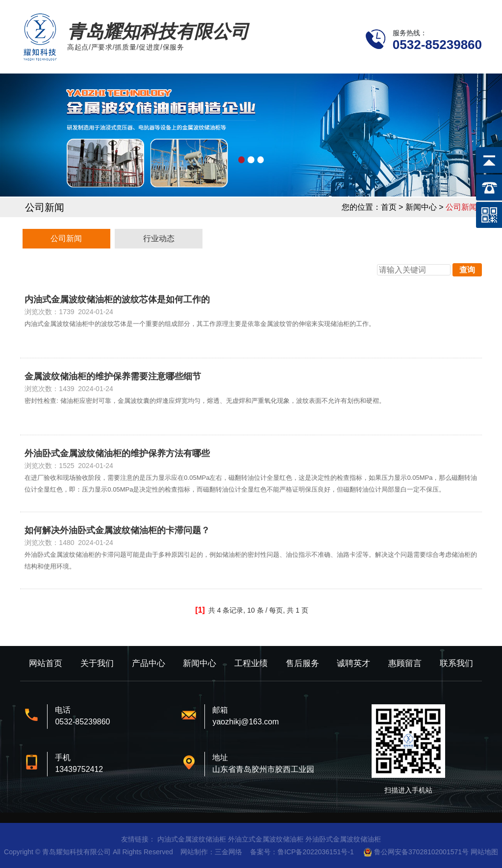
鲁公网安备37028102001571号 (421, 852)
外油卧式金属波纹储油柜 (343, 839)
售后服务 (302, 663)
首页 (389, 207)
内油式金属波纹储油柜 (192, 839)
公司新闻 (66, 238)
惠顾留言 (405, 663)
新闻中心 (200, 663)
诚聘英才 (353, 663)
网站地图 (484, 852)
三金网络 (228, 852)
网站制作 (194, 852)
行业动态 (159, 238)
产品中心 (149, 663)
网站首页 (46, 663)
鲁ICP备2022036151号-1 (316, 852)
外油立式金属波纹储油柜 (266, 839)
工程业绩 (251, 663)
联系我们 (456, 663)
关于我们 (97, 663)
